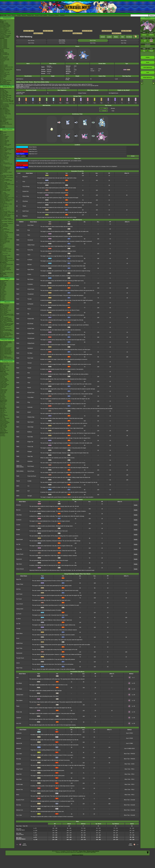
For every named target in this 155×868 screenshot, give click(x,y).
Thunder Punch (20, 658)
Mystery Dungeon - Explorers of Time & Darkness (7, 224)
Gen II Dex (93, 43)
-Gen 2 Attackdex (4, 40)
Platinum (2, 210)
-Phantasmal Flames (4, 374)
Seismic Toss (20, 789)
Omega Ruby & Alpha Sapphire (6, 175)
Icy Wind (18, 619)
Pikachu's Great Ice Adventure (6, 352)
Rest (29, 373)
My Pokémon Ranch (4, 225)
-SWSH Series (3, 393)
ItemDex (2, 50)
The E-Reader (3, 243)
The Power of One (4, 307)
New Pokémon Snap (4, 158)
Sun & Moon (3, 162)
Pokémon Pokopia (4, 137)
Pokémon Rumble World (5, 183)
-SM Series (2, 394)
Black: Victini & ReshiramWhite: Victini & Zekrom (7, 322)
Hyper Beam (31, 269)
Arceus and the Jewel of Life (6, 319)
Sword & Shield (3, 148)
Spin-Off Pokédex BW (5, 55)
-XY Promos (3, 406)
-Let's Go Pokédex (4, 30)
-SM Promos (3, 405)
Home (9, 15)
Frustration (30, 284)
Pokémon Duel (3, 189)
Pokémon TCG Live (4, 160)
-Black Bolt (2, 376)
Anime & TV (7, 86)
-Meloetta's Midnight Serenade (6, 324)
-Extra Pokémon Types (5, 365)
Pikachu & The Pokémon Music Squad (6, 359)
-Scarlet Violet (3, 392)
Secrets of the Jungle (4, 336)
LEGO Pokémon (3, 75)
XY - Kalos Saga (3, 99)
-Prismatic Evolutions (4, 380)
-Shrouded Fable (4, 384)
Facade (29, 368)
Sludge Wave (31, 333)
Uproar (18, 663)
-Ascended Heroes (4, 373)
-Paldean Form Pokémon (5, 84)
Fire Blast (30, 353)
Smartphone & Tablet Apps (6, 270)
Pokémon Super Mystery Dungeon (7, 184)
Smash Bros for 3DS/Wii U (6, 190)
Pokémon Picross (4, 186)
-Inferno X (2, 413)
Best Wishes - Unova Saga (6, 98)
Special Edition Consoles (5, 268)
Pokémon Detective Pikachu (6, 338)
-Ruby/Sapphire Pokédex (5, 25)
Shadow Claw (31, 417)
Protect (29, 274)
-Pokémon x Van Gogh (5, 72)
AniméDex (2, 89)
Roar (29, 230)
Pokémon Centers (4, 66)
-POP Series (3, 407)
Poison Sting (26, 196)
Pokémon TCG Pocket (5, 146)
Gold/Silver (2, 246)
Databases (7, 18)
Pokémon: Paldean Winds (5, 114)
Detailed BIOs (3, 284)
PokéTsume (3, 127)
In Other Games (3, 265)
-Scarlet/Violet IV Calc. (5, 59)
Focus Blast (30, 397)
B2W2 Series (3, 297)
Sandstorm (30, 348)
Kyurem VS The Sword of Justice (7, 323)
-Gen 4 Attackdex (4, 42)
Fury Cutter (19, 754)
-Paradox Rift (3, 388)
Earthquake (30, 304)
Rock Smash (31, 466)
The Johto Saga (3, 93)
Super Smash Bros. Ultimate (6, 172)
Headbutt (19, 764)
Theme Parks (3, 77)
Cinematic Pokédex (4, 57)
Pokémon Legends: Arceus (6, 150)
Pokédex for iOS (3, 207)
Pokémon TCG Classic (5, 370)
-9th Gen (2, 62)
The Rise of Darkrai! (4, 317)
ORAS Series (3, 299)
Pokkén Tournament (4, 188)
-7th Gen (2, 64)
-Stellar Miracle (3, 425)
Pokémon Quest (3, 171)
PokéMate (2, 244)
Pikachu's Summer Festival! (6, 348)
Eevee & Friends (4, 356)
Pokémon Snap (3, 256)
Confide (29, 481)
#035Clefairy (130, 845)
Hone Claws (30, 225)
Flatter (18, 706)
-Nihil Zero (2, 411)
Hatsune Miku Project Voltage (6, 69)
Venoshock (30, 240)
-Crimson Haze (3, 428)
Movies (7, 302)
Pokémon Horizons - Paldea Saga (7, 104)
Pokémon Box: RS (4, 236)
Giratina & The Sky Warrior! (6, 318)
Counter (18, 525)
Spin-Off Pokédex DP (4, 54)
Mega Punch (19, 769)
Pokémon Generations (5, 110)
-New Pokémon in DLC (5, 83)
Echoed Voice (31, 392)
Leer (17, 677)
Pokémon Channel (4, 235)
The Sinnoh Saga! (4, 97)
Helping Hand (20, 609)
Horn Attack (19, 689)
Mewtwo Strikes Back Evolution (6, 335)
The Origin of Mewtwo (5, 305)
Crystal (2, 247)
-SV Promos (3, 403)
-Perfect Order (3, 372)
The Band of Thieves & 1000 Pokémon (6, 181)
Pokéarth (62, 15)
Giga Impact (30, 422)
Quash (29, 412)
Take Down (19, 564)
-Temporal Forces (4, 386)
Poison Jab (30, 447)
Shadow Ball (31, 319)
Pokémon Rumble (4, 213)
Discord (24, 15)
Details (133, 156)
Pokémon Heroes (4, 311)
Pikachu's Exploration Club (6, 351)
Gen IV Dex (31, 43)
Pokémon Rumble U (4, 197)
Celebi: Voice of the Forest (6, 310)
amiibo (1, 272)
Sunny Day (30, 250)
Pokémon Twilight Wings (5, 111)
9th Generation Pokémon (5, 82)
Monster (113, 108)
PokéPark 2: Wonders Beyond (6, 200)
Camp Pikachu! (3, 346)
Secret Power (31, 471)
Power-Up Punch (32, 476)
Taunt (29, 255)
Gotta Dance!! (3, 347)
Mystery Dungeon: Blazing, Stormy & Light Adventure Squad (7, 215)
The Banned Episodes (5, 107)
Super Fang (19, 648)
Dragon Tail (30, 442)
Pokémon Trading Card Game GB (7, 260)
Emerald (2, 231)
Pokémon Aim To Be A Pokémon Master (7, 102)
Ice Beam (30, 260)
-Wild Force (2, 429)
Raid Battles (3, 369)
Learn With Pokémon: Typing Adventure (6, 204)
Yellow (1, 254)
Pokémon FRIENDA (4, 277)
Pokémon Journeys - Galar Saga (7, 101)
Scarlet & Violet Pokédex (41, 15)
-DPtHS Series (3, 397)
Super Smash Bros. (4, 261)
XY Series (2, 298)
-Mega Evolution (3, 375)
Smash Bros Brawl (4, 227)
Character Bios (3, 90)
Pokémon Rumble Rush (5, 168)
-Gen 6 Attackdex (4, 44)
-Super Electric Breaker (5, 422)
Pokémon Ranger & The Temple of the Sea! (7, 316)
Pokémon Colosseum (4, 232)
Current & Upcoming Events (6, 80)
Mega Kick (19, 774)
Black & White (3, 193)
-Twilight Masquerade (4, 385)
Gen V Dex (124, 40)
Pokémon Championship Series (7, 67)
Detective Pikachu (4, 170)
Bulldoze (30, 432)
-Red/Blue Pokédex (4, 23)
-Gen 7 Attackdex (4, 46)
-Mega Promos (3, 402)
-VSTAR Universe (4, 431)
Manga (7, 279)
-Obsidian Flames (4, 390)
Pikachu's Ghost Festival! (5, 349)
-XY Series (2, 395)
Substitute (30, 461)
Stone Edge (30, 427)
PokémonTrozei (3, 240)
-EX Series (2, 398)
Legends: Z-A (3, 135)
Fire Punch (19, 599)
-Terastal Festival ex (4, 421)
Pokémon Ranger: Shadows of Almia (6, 222)
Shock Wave (19, 633)
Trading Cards (7, 361)
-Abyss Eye (2, 409)
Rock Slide (30, 437)
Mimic (18, 795)
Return (29, 309)
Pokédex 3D (3, 202)
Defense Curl (20, 810)
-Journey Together (4, 379)
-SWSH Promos (3, 404)
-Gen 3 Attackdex (4, 41)
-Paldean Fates (3, 387)
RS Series (2, 290)
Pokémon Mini (3, 250)
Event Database (3, 81)
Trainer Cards (3, 366)
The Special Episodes (5, 106)
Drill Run (18, 589)
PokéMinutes (3, 117)
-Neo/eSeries (3, 399)
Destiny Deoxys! (3, 313)
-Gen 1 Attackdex (4, 39)
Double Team (31, 328)
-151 (1, 389)
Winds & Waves (3, 132)
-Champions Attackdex (5, 49)
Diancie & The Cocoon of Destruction (5, 328)
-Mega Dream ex (4, 412)
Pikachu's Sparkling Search (6, 353)
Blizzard (29, 265)
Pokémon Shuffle (4, 182)
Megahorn (25, 177)
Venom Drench (20, 569)
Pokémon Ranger (4, 238)
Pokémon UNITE (4, 142)
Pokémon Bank (3, 176)
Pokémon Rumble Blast (5, 201)
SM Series (2, 300)
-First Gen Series (4, 400)
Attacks (116, 37)
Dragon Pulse (20, 584)
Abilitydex (2, 52)
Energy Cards (3, 367)
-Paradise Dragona (4, 423)
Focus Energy (26, 186)
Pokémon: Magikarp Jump (5, 167)
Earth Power (26, 211)
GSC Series (3, 289)
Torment (30, 363)
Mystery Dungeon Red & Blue (6, 239)
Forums (14, 15)
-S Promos (2, 435)
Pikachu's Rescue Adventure (6, 343)
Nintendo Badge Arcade (5, 191)
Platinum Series (3, 294)
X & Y (1, 174)
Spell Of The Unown (4, 308)
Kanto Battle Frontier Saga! (6, 96)
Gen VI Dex (93, 40)
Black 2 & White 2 (4, 194)
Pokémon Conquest (4, 199)
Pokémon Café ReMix (5, 140)
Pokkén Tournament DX (5, 169)
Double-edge (19, 784)
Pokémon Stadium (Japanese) (6, 258)
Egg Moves (129, 37)
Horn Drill (19, 723)
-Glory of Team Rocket (5, 418)
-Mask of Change (4, 427)
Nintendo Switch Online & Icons (7, 273)
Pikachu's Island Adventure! (6, 350)
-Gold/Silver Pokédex (4, 24)
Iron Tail (18, 544)
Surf (29, 491)
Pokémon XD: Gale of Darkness (7, 233)
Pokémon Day (3, 73)
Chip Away (25, 201)
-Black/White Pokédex (5, 27)
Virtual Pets (2, 271)
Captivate (19, 718)
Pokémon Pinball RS (4, 237)
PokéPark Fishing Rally (5, 242)
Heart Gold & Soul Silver (5, 211)
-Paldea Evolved (3, 391)
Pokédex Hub (30, 15)
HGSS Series (3, 295)
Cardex (2, 56)
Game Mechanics (4, 58)
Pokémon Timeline (4, 65)
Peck (24, 182)
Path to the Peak (4, 116)
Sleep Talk (30, 456)
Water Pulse (19, 668)
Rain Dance (30, 279)
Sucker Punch (20, 554)
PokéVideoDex (3, 118)
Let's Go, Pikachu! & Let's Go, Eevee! (6, 164)
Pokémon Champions (4, 136)
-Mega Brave (3, 414)
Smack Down (31, 289)
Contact (19, 15)
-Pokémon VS (3, 432)
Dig (28, 314)
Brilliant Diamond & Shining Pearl (7, 149)
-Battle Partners (3, 420)
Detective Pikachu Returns (6, 145)
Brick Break (30, 324)
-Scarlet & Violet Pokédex (5, 35)
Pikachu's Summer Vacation (6, 342)
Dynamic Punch (20, 800)
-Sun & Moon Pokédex (5, 29)
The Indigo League (4, 91)
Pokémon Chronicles (4, 105)
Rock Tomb (30, 358)
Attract (29, 378)
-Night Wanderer (3, 426)
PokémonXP (3, 68)
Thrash (24, 206)
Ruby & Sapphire (4, 229)
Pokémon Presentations (5, 74)
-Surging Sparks (3, 381)
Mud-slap (19, 759)
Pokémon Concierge (4, 122)
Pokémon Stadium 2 (4, 248)
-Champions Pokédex (4, 37)
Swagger (30, 451)
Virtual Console (3, 266)
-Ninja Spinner (3, 410)
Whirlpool (19, 748)
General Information (4, 281)
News (1, 20)
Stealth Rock (19, 643)
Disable (18, 530)
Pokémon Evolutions (4, 112)
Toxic (29, 235)
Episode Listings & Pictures (6, 88)
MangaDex (2, 282)
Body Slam (19, 779)
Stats (122, 37)
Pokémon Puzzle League (5, 255)
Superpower (19, 653)
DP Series (2, 293)
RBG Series (3, 287)
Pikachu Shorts (7, 340)
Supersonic (19, 559)
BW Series (2, 296)
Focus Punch (20, 604)
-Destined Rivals (3, 378)
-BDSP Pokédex (3, 32)
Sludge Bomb (31, 343)
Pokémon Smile (3, 156)
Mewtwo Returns (4, 309)
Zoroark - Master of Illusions (6, 320)
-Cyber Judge (3, 430)
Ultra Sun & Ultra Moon (5, 163)
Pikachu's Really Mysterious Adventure (6, 355)
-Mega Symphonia (4, 415)
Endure (18, 534)
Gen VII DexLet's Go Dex (62, 40)
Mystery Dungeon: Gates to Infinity (7, 198)
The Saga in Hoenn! (4, 94)
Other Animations (4, 120)
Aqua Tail (19, 579)
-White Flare (3, 377)
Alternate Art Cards (4, 368)
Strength (30, 496)
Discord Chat (3, 79)
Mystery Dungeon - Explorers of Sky (7, 220)
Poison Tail (19, 549)
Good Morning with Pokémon (6, 119)
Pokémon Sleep (3, 143)
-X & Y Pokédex (3, 28)
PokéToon (2, 115)
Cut (28, 486)
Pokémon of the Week (5, 60)
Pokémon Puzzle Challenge (6, 249)
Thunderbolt (30, 294)
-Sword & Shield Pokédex (5, 31)
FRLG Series (3, 291)
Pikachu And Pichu (4, 344)
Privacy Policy (82, 851)
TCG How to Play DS (4, 206)
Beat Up (18, 510)
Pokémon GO (3, 139)
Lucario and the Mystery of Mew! (7, 314)
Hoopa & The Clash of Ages (6, 330)
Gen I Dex (124, 43)
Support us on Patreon (77, 855)
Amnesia (18, 505)
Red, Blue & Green (4, 253)
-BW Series (2, 396)
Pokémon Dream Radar (5, 195)
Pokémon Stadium (4, 259)
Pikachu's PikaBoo (4, 345)
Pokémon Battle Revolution (6, 218)
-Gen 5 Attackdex (4, 43)
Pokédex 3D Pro (3, 203)
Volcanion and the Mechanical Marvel (6, 331)
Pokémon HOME (4, 151)
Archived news (3, 21)
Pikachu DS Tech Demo (5, 241)
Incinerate (30, 407)
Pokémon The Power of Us (6, 334)
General (103, 37)
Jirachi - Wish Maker (4, 312)
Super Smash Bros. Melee (5, 251)
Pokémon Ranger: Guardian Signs (7, 212)
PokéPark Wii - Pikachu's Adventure (5, 217)
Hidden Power (31, 245)
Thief (29, 383)
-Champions (3, 61)
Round (29, 388)
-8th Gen (2, 63)
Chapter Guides (3, 285)
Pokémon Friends (4, 138)
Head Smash (20, 539)
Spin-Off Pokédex (4, 53)
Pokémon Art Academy (5, 179)
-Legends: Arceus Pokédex (6, 33)
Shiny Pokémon (3, 108)
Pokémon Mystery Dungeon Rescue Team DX (6, 154)
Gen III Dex (62, 43)
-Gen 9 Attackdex (4, 48)
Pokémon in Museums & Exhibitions (5, 71)
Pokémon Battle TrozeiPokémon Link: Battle (7, 178)
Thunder (30, 299)
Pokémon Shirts (3, 76)
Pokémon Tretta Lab (4, 196)
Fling (29, 402)
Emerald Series (3, 292)
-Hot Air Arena (3, 419)
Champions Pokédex (54, 15)
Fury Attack (19, 683)
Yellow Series (3, 288)
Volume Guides (3, 286)
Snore (18, 638)
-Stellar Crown (3, 382)
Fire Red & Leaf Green (5, 230)
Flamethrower (31, 338)
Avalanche (19, 733)
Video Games (7, 129)
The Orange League (4, 92)
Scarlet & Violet (3, 134)
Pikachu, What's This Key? (6, 357)
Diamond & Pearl (4, 209)
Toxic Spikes (19, 700)
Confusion (19, 520)
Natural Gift (19, 743)
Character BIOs (3, 283)
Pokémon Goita (3, 275)
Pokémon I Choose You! (5, 333)
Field (113, 111)
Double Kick (25, 191)
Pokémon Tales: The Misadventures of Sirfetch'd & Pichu (6, 124)
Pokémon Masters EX (5, 141)
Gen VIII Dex (31, 40)
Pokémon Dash (3, 234)
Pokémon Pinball (4, 257)
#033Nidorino (24, 845)
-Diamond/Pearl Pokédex (5, 26)
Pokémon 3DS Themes (5, 269)
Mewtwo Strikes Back (4, 306)
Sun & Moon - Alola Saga (5, 100)
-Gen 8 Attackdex (4, 47)
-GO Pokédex (3, 34)
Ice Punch (19, 614)
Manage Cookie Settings (93, 851)
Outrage (18, 628)
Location (109, 37)
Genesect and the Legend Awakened (5, 326)
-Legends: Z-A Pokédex (5, 36)
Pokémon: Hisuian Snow (5, 113)
